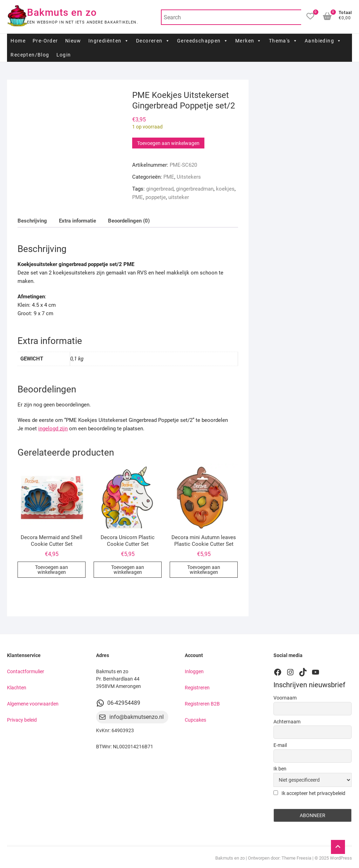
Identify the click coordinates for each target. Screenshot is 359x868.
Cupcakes (195, 720)
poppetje (156, 197)
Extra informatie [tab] (77, 221)
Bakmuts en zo (62, 12)
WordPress (341, 858)
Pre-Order (45, 41)
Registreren (197, 688)
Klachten (17, 688)
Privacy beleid (22, 720)
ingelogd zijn (53, 429)
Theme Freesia (296, 858)
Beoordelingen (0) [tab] (129, 221)
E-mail (280, 745)
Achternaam (287, 722)
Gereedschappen (203, 41)
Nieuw (73, 41)
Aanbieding (323, 41)
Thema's (283, 41)
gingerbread (160, 189)
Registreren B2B (202, 704)
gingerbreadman (195, 189)
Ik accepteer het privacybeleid (309, 793)
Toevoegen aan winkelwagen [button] (52, 570)
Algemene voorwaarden (33, 704)
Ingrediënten (109, 41)
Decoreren (153, 41)
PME (169, 177)
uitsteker (179, 197)
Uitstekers (189, 177)
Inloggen (194, 671)
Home (18, 41)
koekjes (225, 189)
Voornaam (285, 698)
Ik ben (280, 769)
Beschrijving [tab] (32, 221)
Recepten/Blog (30, 55)
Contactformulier (26, 671)
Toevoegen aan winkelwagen (168, 143)
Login (64, 55)
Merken (249, 41)
